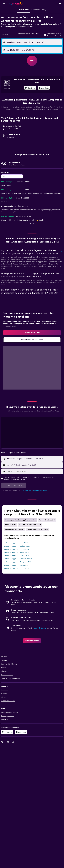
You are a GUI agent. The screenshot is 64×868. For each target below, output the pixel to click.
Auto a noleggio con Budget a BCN (17, 546)
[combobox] (8, 35)
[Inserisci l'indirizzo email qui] (34, 471)
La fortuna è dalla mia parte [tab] (38, 530)
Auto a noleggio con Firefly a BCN (17, 568)
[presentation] (44, 88)
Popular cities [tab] (10, 525)
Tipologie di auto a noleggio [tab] (30, 525)
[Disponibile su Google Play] (30, 88)
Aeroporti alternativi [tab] (47, 520)
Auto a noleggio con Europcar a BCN (18, 562)
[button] (4, 4)
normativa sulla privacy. (40, 490)
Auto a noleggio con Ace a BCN (16, 565)
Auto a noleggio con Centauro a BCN (18, 559)
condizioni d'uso (26, 490)
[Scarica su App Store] (21, 732)
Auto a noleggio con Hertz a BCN (17, 549)
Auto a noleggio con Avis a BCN (16, 543)
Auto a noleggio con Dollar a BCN (17, 556)
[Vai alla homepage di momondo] (15, 3)
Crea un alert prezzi (39, 628)
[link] (32, 333)
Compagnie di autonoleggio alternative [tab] (20, 520)
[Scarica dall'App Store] (44, 88)
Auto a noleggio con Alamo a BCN (17, 552)
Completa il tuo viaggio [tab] (14, 530)
